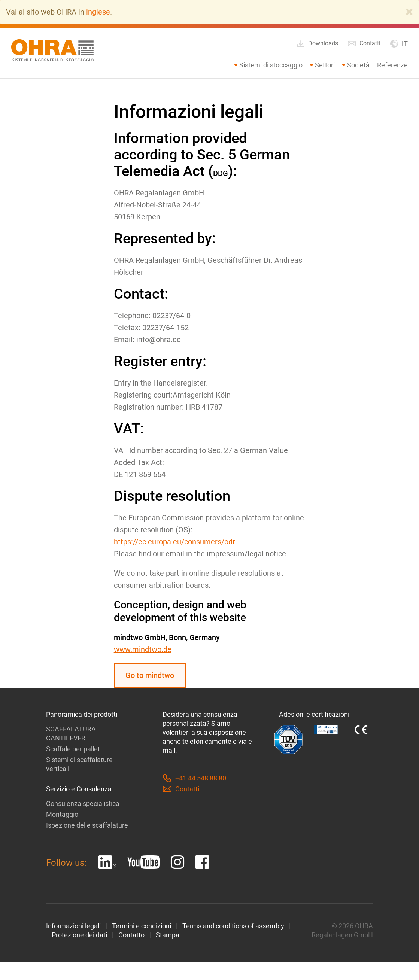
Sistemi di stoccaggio (271, 65)
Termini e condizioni (142, 926)
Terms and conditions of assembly (233, 926)
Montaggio (62, 814)
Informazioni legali (73, 926)
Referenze (392, 65)
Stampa (168, 935)
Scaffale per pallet (73, 748)
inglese (98, 12)
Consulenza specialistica (83, 803)
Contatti (364, 43)
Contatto (131, 935)
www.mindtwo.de (143, 649)
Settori (325, 65)
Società (358, 65)
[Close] (409, 12)
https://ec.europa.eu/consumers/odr (174, 541)
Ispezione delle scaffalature (87, 825)
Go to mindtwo (150, 675)
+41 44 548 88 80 (194, 778)
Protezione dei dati (79, 935)
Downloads (317, 43)
